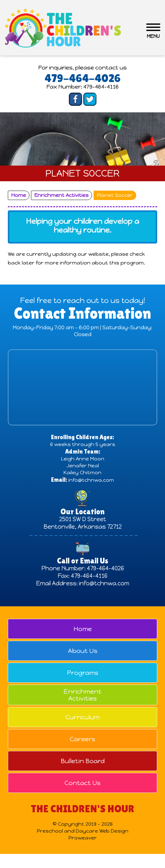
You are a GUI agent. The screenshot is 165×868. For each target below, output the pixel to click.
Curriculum (82, 717)
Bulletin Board (83, 761)
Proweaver (83, 838)
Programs (83, 673)
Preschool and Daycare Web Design (83, 831)
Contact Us (82, 783)
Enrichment (82, 695)
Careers (82, 739)
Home (83, 629)
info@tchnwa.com (91, 480)
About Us (83, 651)
